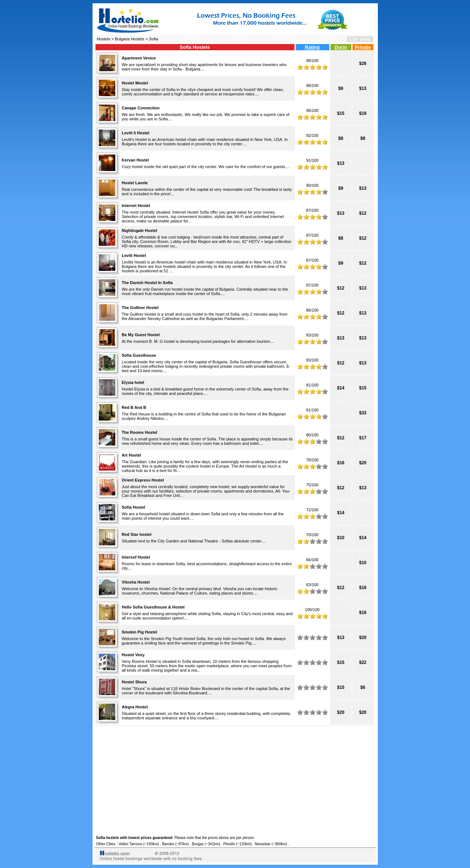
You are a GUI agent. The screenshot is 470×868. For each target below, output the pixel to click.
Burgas (198, 844)
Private (363, 47)
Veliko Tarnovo (131, 844)
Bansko (168, 844)
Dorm (341, 47)
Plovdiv (229, 844)
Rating (312, 47)
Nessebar (263, 844)
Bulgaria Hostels (130, 39)
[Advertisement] (235, 780)
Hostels (104, 39)
